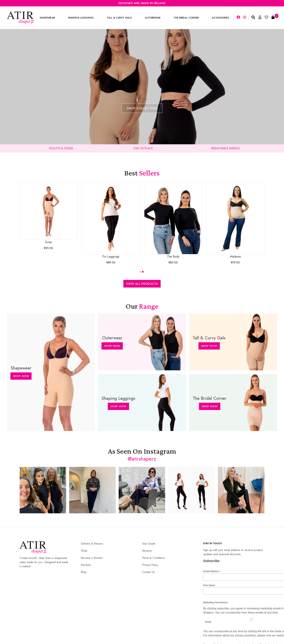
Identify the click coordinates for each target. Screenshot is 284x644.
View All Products (142, 284)
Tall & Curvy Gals (119, 18)
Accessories (221, 18)
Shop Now (21, 376)
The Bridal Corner (186, 18)
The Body (173, 220)
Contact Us (148, 572)
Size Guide (149, 544)
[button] (141, 272)
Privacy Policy (150, 565)
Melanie (235, 220)
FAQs (84, 551)
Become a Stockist (92, 558)
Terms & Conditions (153, 558)
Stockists (86, 565)
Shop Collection (142, 108)
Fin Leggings (111, 220)
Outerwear (153, 18)
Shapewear (47, 18)
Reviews (147, 551)
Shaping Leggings (81, 18)
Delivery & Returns (92, 544)
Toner (49, 213)
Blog (84, 572)
